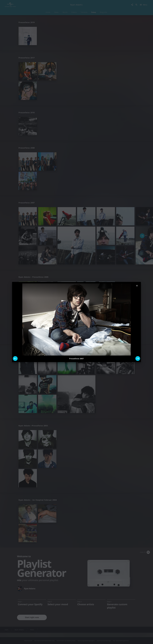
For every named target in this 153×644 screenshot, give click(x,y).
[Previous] (15, 359)
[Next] (138, 359)
